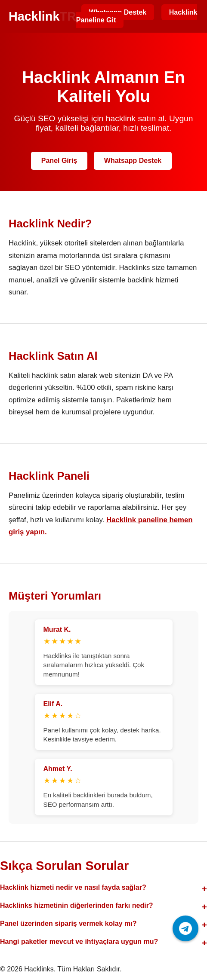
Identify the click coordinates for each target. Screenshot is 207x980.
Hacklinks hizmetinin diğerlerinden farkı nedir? (77, 905)
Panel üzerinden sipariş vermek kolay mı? (68, 923)
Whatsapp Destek (133, 161)
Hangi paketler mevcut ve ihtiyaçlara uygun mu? (79, 942)
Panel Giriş (59, 161)
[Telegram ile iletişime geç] (185, 928)
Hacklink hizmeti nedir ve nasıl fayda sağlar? (73, 887)
